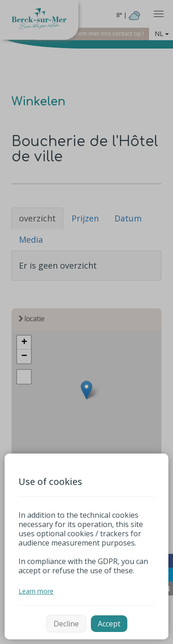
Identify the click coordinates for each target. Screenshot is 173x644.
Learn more (36, 591)
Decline (66, 624)
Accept (109, 624)
